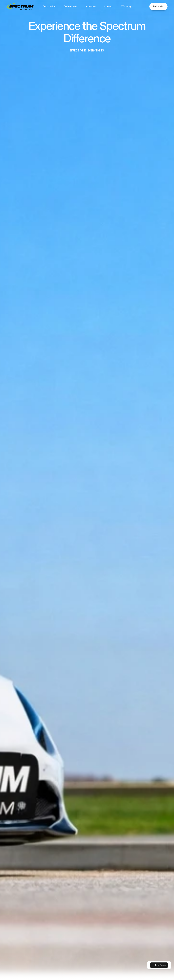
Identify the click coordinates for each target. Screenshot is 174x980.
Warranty (126, 6)
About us (91, 6)
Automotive (49, 6)
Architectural (71, 6)
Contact (109, 6)
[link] (159, 965)
